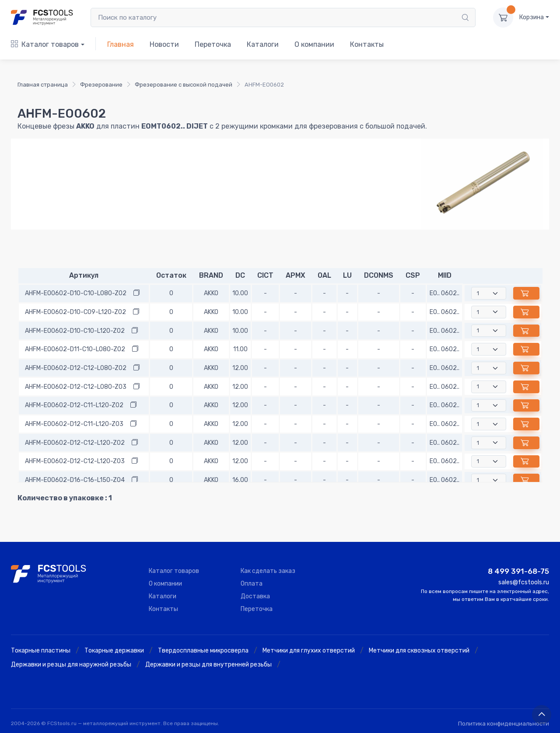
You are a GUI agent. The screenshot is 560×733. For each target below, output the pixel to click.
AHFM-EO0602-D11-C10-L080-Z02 (75, 349)
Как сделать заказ (268, 571)
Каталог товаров (45, 44)
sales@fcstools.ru (524, 582)
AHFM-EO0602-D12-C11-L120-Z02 (74, 405)
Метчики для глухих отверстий (309, 651)
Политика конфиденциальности (504, 724)
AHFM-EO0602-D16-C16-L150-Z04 (75, 480)
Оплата (252, 584)
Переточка (213, 44)
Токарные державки (114, 651)
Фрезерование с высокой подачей (184, 85)
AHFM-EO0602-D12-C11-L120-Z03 (74, 424)
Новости (164, 44)
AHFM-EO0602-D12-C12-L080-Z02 (76, 368)
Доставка (255, 596)
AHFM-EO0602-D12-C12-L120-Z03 (75, 461)
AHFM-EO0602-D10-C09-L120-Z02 (75, 312)
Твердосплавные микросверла (203, 651)
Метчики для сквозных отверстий (419, 651)
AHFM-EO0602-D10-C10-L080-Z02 (76, 293)
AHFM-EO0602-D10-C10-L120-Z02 (75, 331)
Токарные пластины (41, 651)
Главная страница (43, 85)
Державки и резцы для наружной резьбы (71, 665)
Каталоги (263, 44)
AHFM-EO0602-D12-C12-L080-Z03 (76, 387)
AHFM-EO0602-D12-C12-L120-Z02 (75, 443)
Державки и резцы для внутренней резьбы (208, 665)
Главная (121, 44)
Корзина (532, 17)
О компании (314, 44)
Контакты (367, 44)
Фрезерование (101, 85)
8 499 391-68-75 (518, 571)
